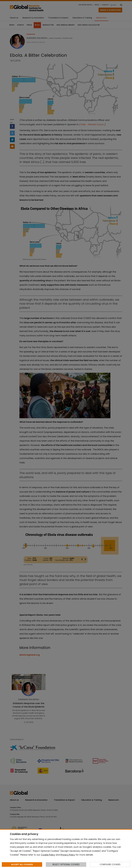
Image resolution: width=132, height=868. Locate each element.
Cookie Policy (48, 855)
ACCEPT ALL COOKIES (22, 864)
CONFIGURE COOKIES (110, 864)
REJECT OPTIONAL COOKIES (66, 864)
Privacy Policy (68, 855)
